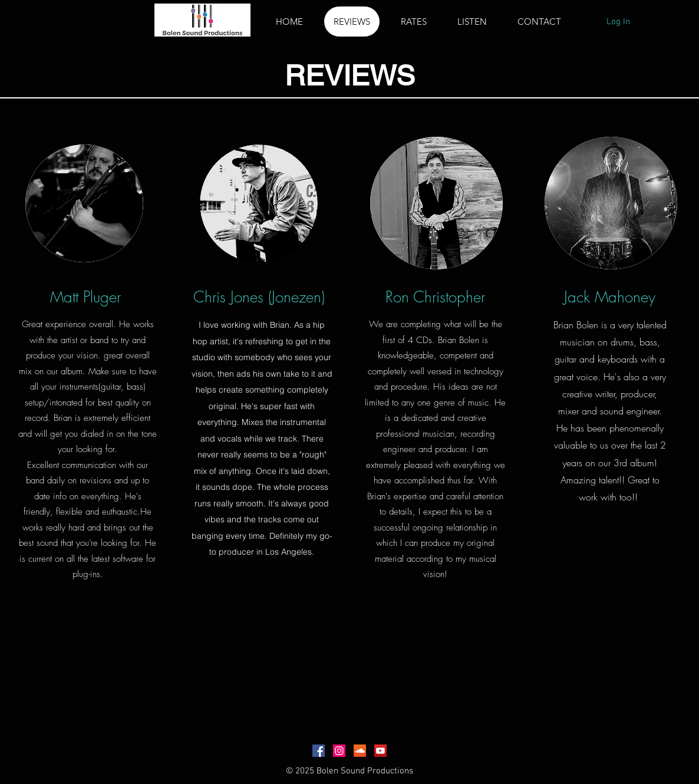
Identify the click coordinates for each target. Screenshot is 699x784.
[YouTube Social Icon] (380, 751)
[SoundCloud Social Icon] (360, 751)
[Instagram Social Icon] (339, 751)
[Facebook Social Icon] (319, 751)
